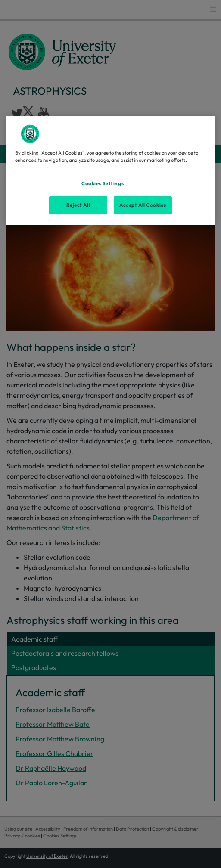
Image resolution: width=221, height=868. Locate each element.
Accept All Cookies (143, 205)
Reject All (78, 205)
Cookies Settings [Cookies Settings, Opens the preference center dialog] (103, 183)
